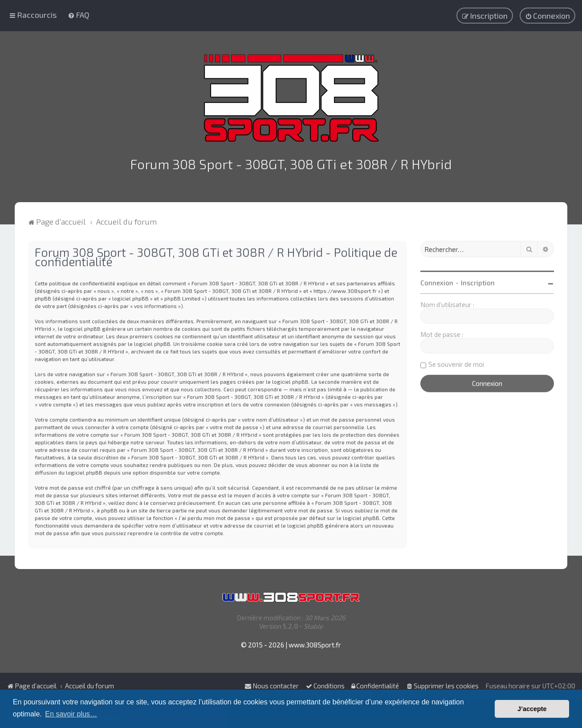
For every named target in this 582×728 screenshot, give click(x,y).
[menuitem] (79, 14)
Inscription (478, 281)
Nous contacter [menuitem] (272, 686)
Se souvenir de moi (456, 362)
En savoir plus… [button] (71, 714)
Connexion (437, 281)
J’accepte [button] (532, 709)
